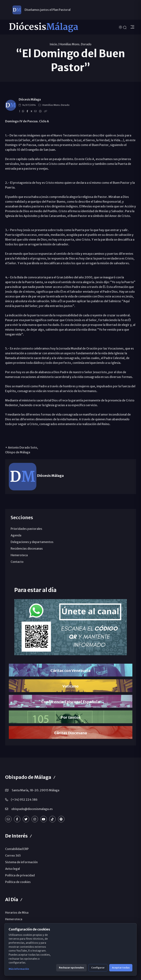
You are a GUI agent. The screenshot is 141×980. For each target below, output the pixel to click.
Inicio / (54, 44)
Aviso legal (12, 869)
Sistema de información (21, 862)
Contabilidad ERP (17, 849)
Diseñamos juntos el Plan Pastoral (48, 10)
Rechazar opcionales (71, 968)
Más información (19, 969)
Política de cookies (18, 882)
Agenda (16, 535)
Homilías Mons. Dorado (75, 44)
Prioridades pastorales (26, 529)
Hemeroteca (19, 555)
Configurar (98, 968)
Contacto (17, 562)
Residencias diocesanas (27, 548)
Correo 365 (13, 855)
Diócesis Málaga (30, 99)
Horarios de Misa (17, 913)
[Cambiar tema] (121, 27)
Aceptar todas (121, 968)
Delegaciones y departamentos (32, 542)
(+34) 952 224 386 (24, 800)
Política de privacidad (20, 875)
